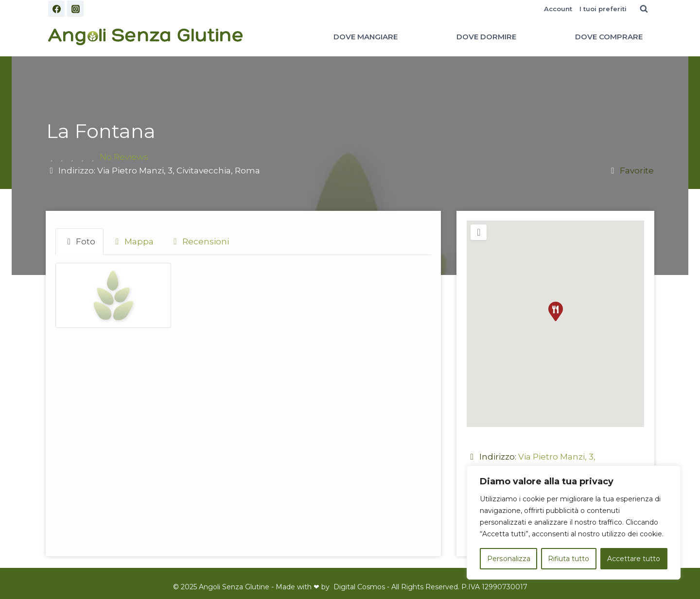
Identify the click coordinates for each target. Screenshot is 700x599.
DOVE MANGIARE (366, 37)
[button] (556, 311)
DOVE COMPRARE (609, 37)
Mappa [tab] (132, 241)
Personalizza (508, 559)
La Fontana (101, 131)
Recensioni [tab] (200, 241)
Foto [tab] (79, 241)
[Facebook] (56, 9)
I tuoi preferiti (603, 9)
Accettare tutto (634, 559)
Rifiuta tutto (569, 559)
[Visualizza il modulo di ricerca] (644, 9)
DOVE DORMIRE (486, 37)
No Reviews (124, 157)
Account (558, 9)
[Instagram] (75, 9)
